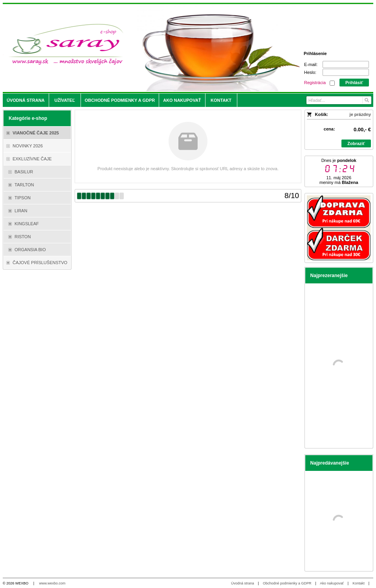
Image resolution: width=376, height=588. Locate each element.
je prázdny (360, 114)
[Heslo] (346, 72)
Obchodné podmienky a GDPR (287, 583)
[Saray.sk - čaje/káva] (142, 48)
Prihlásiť (354, 83)
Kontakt (359, 583)
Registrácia (315, 83)
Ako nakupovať (332, 583)
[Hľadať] (366, 100)
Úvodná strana (243, 583)
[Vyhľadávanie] (339, 100)
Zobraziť (356, 143)
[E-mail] (346, 64)
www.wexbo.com (52, 583)
